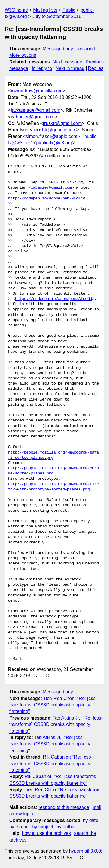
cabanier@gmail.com (33, 117)
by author (66, 827)
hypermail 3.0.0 (85, 851)
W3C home (16, 10)
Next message (67, 62)
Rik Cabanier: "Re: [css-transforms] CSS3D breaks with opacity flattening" (51, 764)
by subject (43, 827)
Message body (58, 49)
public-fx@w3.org (54, 143)
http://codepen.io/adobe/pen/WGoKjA (47, 199)
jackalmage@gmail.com (35, 110)
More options (23, 55)
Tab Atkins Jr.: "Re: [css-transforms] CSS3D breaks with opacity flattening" (56, 724)
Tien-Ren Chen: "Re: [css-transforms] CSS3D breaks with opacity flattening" (53, 705)
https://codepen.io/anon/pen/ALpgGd (53, 299)
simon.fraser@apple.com (51, 136)
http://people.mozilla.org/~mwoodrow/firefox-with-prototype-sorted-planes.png (53, 487)
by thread (19, 827)
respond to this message (64, 807)
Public (69, 10)
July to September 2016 (57, 16)
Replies (95, 68)
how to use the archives (47, 833)
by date (90, 820)
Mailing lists (45, 10)
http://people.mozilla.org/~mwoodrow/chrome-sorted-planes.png (53, 471)
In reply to (42, 68)
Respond (86, 49)
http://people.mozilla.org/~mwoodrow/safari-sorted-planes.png (53, 455)
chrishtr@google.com (54, 130)
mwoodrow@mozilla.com (37, 91)
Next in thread (70, 68)
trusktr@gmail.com (62, 123)
